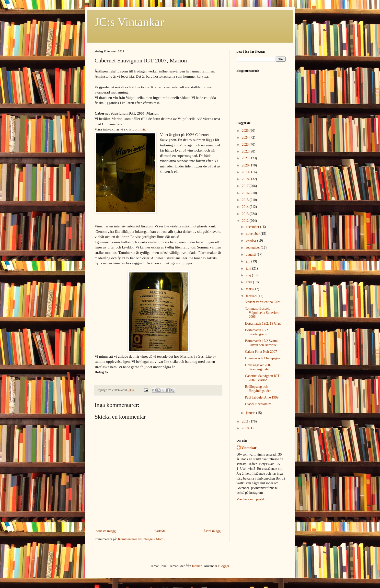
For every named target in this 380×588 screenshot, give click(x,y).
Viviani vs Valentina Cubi (263, 302)
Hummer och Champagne (263, 358)
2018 (246, 179)
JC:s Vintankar (129, 22)
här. (143, 129)
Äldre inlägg (212, 531)
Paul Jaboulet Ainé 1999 (262, 397)
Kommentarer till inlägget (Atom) (141, 539)
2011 (246, 421)
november (253, 234)
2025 (246, 131)
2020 (246, 165)
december (253, 227)
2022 (246, 151)
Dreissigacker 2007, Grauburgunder (259, 367)
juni (249, 268)
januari (251, 413)
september (253, 248)
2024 (246, 137)
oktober (252, 241)
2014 (246, 207)
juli (249, 261)
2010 (246, 428)
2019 (246, 172)
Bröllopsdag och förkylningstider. (258, 389)
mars (250, 289)
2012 (246, 221)
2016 (246, 193)
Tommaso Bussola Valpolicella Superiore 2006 (262, 313)
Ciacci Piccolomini (258, 404)
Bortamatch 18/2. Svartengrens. (257, 332)
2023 (246, 145)
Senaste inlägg (106, 531)
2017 (246, 186)
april (249, 282)
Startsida (159, 531)
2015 (246, 200)
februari (252, 296)
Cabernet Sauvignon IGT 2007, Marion (262, 378)
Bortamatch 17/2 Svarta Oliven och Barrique (261, 343)
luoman (197, 566)
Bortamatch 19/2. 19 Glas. (263, 323)
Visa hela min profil (250, 499)
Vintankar (249, 448)
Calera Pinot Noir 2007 (261, 352)
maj (249, 275)
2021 (246, 158)
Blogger (223, 566)
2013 (246, 214)
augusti (251, 254)
